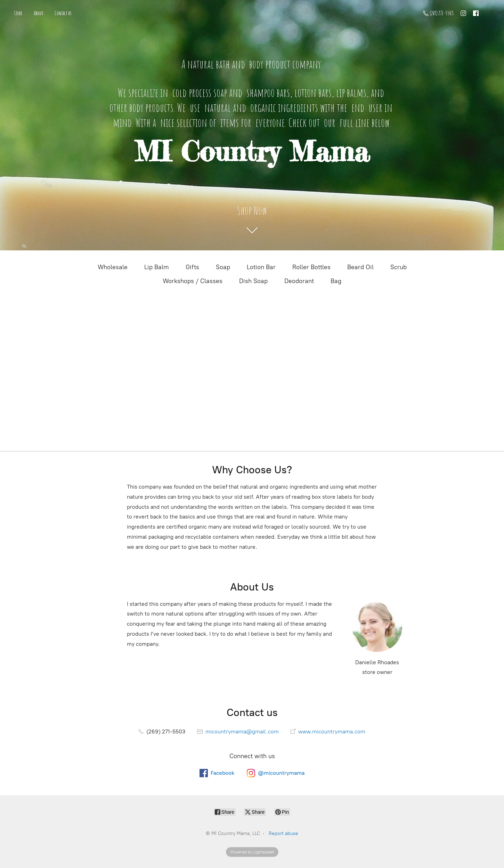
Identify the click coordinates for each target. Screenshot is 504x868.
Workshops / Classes (193, 281)
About (39, 13)
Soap (223, 267)
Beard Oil (360, 267)
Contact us (63, 13)
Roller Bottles (311, 267)
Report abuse (283, 833)
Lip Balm (157, 267)
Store (18, 13)
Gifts (192, 267)
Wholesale (113, 267)
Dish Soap (253, 281)
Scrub (399, 267)
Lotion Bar (261, 267)
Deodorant (299, 281)
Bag (336, 281)
